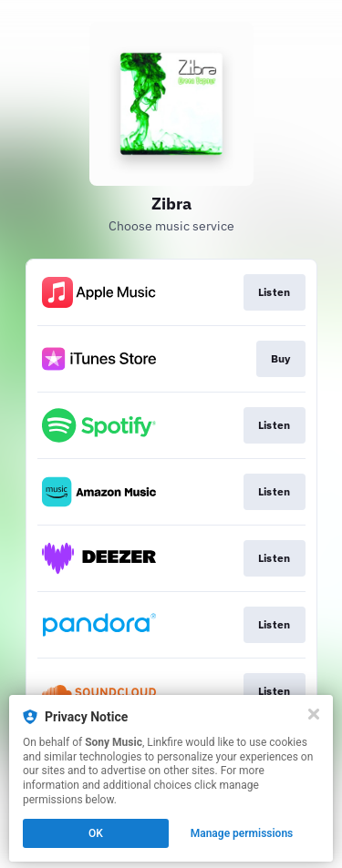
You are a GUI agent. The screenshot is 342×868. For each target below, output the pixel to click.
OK (96, 833)
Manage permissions (242, 833)
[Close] (314, 714)
